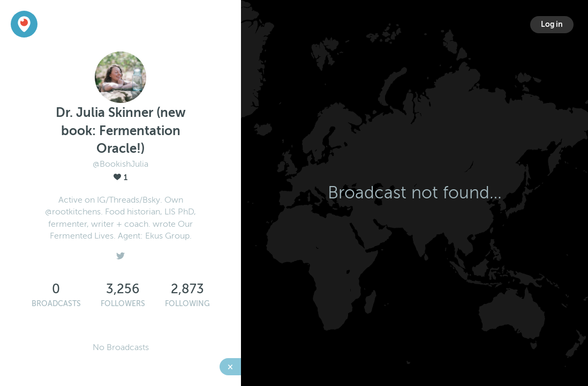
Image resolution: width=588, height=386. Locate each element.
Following (187, 304)
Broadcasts (56, 304)
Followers (123, 304)
